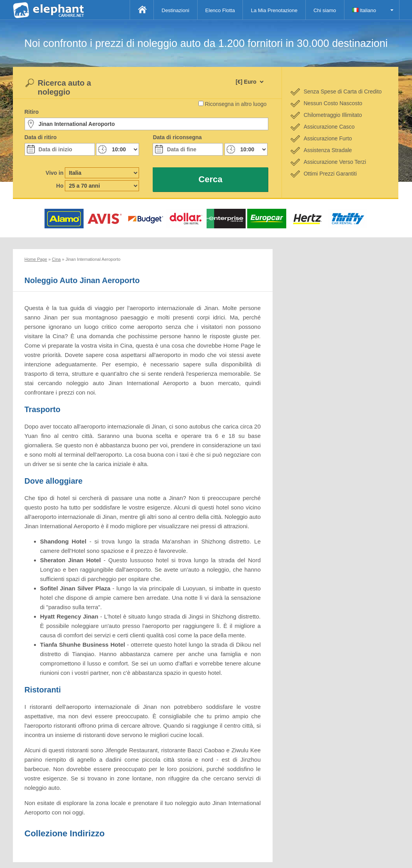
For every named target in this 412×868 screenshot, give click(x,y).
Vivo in (55, 173)
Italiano (364, 10)
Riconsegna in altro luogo (236, 104)
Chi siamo (325, 10)
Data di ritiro (41, 137)
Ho (60, 186)
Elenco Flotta (220, 10)
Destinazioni (176, 10)
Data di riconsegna (177, 137)
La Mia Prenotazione (274, 10)
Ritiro (32, 112)
